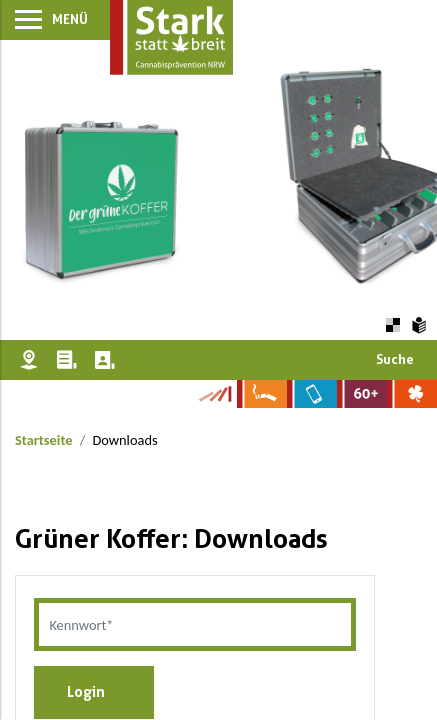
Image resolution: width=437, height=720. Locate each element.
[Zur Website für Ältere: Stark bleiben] (362, 394)
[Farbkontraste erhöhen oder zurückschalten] (392, 322)
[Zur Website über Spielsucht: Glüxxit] (412, 394)
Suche (395, 359)
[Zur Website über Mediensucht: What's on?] (312, 394)
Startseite (43, 440)
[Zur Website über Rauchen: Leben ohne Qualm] (262, 394)
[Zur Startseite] (171, 37)
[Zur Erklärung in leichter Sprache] (419, 322)
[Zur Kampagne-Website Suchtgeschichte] (214, 394)
